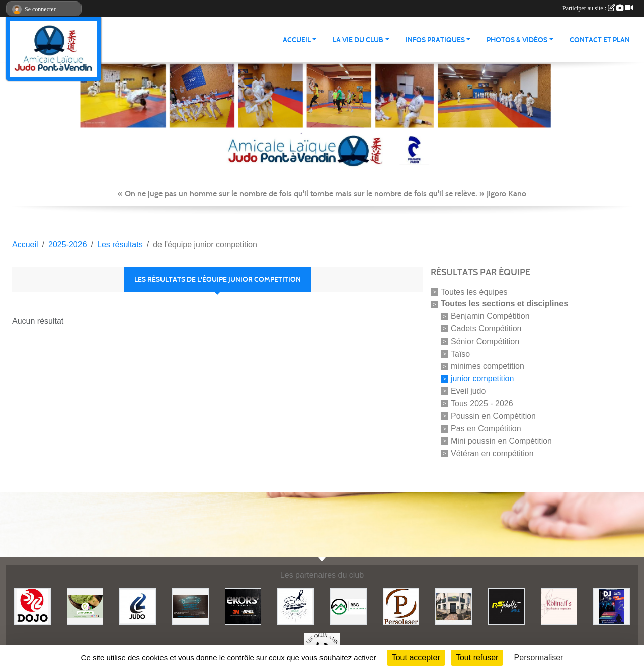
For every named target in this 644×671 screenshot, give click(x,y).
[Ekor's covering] (243, 606)
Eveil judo (468, 391)
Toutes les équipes (474, 291)
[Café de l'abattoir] (296, 606)
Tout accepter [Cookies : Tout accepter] (416, 658)
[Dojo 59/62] (32, 606)
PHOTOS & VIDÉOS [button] (517, 40)
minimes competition (488, 366)
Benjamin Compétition (490, 316)
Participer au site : (598, 8)
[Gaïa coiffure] (85, 606)
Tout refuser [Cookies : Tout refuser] (477, 658)
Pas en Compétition (486, 428)
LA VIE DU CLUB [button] (358, 40)
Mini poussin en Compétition (501, 441)
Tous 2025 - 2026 (482, 404)
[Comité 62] (138, 606)
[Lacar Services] (190, 606)
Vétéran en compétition (492, 453)
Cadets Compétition (486, 329)
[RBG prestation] (348, 606)
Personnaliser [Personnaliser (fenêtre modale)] (539, 658)
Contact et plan (600, 40)
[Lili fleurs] (454, 606)
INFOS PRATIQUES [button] (435, 40)
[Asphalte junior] (506, 606)
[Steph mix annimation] (612, 606)
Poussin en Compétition (493, 416)
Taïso (460, 353)
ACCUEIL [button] (297, 40)
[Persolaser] (401, 606)
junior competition (482, 379)
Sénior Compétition (485, 341)
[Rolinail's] (559, 606)
